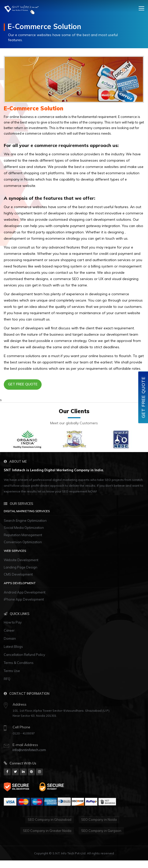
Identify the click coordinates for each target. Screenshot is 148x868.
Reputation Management (23, 535)
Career (9, 630)
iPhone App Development (24, 599)
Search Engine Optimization (25, 520)
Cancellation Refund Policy (24, 655)
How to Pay (13, 622)
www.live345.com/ (125, 863)
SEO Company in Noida (99, 820)
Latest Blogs (13, 647)
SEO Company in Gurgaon (101, 831)
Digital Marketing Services (27, 511)
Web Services (15, 551)
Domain (10, 638)
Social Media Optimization (24, 528)
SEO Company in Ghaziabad (50, 820)
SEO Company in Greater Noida (47, 831)
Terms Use (12, 671)
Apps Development (20, 583)
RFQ (7, 679)
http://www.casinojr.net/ (60, 863)
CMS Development (18, 574)
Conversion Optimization (23, 542)
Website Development (21, 560)
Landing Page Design (21, 567)
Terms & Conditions (19, 663)
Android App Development (25, 592)
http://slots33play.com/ (19, 863)
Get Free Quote (23, 384)
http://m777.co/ (95, 863)
